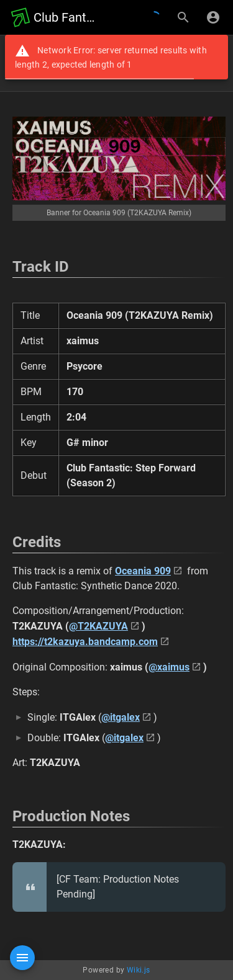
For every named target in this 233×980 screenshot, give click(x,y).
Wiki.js (139, 970)
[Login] (213, 17)
